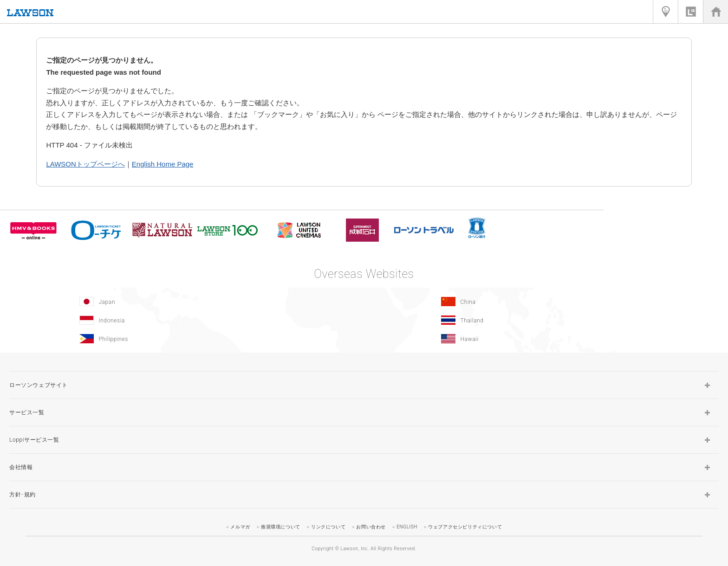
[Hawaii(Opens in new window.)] (543, 339)
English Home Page (163, 164)
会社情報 (21, 467)
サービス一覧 (27, 412)
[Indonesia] (181, 320)
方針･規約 (23, 495)
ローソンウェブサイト (39, 385)
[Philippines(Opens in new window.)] (181, 339)
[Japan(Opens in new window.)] (181, 302)
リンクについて (328, 527)
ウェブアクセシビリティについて (465, 527)
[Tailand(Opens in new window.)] (543, 320)
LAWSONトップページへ (85, 164)
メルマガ (240, 527)
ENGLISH (407, 527)
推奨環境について (281, 527)
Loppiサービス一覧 (34, 440)
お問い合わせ (371, 527)
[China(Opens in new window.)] (543, 302)
